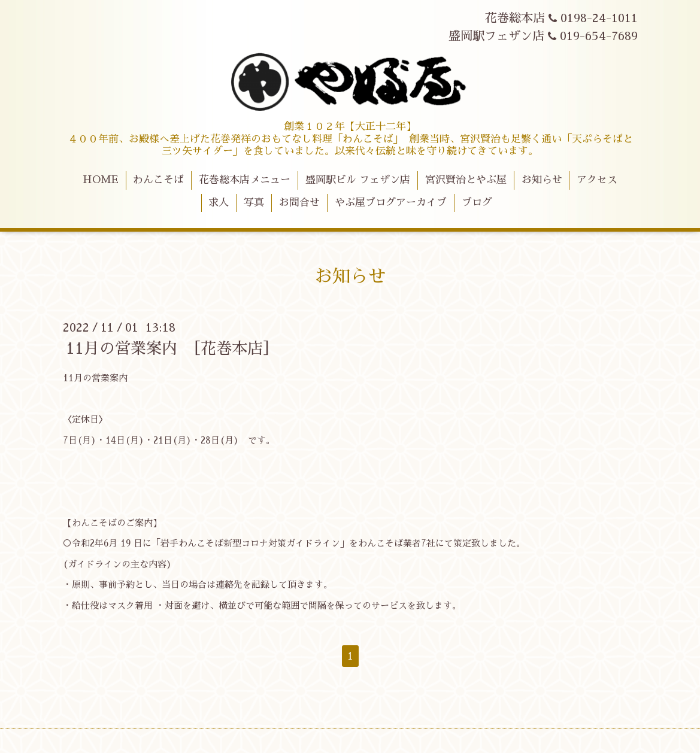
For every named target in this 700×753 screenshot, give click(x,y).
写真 (254, 203)
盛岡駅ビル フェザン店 (358, 180)
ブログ (477, 203)
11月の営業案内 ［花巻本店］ (172, 348)
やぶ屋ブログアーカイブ (391, 203)
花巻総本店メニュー (245, 180)
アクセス (597, 180)
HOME (101, 180)
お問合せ (299, 203)
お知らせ (542, 180)
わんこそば (158, 180)
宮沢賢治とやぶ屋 (466, 180)
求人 (219, 203)
